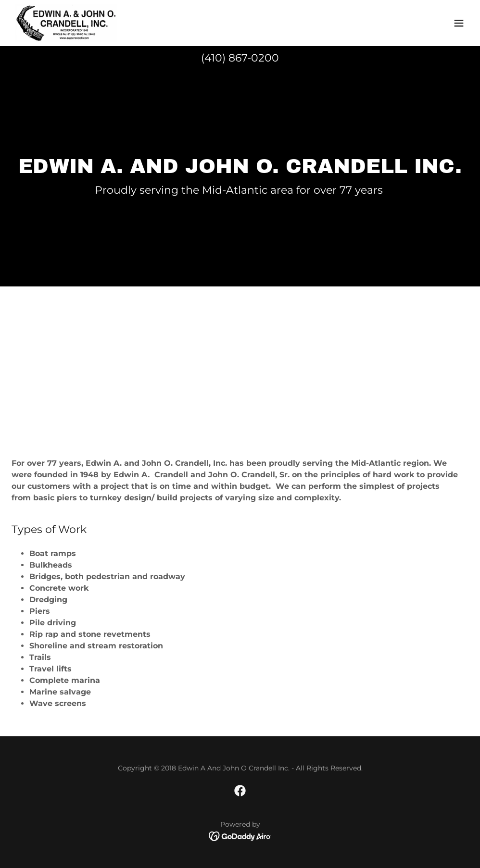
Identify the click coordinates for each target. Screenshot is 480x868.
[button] (459, 23)
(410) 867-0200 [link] (240, 58)
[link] (66, 23)
